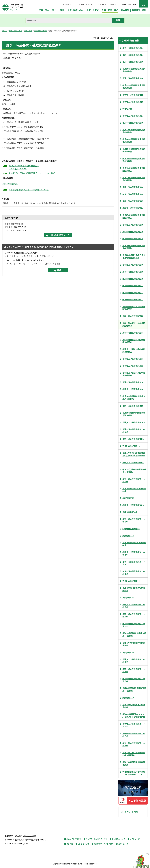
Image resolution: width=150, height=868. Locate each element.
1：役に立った (13, 256)
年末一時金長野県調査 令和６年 (134, 680)
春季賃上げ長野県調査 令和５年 (134, 606)
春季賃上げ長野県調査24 (133, 208)
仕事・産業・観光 (16, 31)
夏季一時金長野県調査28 (133, 232)
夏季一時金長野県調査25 (133, 201)
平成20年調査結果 (10, 184)
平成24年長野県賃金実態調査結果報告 (134, 160)
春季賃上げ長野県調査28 (133, 225)
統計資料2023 (128, 653)
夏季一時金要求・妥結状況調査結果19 (134, 341)
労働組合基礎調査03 (131, 529)
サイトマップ (135, 839)
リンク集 (70, 844)
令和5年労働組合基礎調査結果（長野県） (134, 635)
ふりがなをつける (85, 4)
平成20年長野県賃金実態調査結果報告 (134, 141)
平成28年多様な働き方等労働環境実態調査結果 (134, 256)
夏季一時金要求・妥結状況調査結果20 (134, 308)
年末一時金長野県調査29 (133, 279)
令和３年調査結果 (130, 512)
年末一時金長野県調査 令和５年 (134, 625)
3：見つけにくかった (51, 264)
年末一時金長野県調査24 (133, 194)
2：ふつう (28, 256)
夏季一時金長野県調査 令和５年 (134, 615)
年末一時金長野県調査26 (133, 62)
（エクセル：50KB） (33, 173)
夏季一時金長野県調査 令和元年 (134, 431)
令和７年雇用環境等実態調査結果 (134, 764)
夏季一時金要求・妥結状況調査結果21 (134, 324)
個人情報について (118, 839)
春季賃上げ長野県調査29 (133, 265)
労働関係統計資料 (41, 31)
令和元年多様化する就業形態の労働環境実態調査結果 (134, 454)
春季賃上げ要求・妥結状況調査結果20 (134, 351)
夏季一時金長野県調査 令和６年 (134, 670)
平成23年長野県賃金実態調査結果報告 (134, 150)
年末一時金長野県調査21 (133, 300)
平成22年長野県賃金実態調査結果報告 (134, 179)
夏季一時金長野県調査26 (133, 78)
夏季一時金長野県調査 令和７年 (134, 735)
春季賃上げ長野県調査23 (133, 359)
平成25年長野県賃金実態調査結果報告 (134, 87)
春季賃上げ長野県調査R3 (133, 505)
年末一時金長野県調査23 (133, 293)
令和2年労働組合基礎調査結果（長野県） (134, 471)
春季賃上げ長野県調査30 (133, 389)
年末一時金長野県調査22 (133, 286)
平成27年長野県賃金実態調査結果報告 (134, 217)
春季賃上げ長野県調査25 (133, 95)
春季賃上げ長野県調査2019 (134, 423)
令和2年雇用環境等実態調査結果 (134, 490)
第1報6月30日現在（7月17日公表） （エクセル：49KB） (24, 167)
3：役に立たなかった (46, 256)
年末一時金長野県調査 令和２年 (134, 480)
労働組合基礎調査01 (131, 446)
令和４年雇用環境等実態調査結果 (134, 589)
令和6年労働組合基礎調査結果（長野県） (134, 689)
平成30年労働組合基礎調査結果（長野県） (134, 398)
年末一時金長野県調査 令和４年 (134, 573)
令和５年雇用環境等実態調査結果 (134, 644)
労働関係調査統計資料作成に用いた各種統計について (134, 773)
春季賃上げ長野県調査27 (133, 116)
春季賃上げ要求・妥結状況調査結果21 (134, 374)
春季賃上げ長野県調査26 (133, 102)
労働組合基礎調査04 (131, 581)
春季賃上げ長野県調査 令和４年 (134, 554)
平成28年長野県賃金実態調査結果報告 (134, 247)
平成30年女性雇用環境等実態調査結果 (134, 414)
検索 (143, 5)
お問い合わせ (123, 844)
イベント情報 (131, 812)
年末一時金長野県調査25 (133, 123)
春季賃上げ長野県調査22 (133, 366)
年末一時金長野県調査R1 (133, 439)
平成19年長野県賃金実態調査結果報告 (134, 169)
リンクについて (83, 844)
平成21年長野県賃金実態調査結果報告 (134, 131)
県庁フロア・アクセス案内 (104, 844)
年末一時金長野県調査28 (133, 239)
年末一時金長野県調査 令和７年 (134, 744)
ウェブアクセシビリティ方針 (96, 839)
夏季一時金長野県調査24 (133, 187)
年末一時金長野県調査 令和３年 (134, 520)
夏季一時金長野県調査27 (133, 48)
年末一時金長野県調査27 (133, 55)
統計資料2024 (128, 698)
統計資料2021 (128, 536)
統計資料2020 (128, 498)
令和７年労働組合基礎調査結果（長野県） (134, 754)
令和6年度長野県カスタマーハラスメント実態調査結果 (134, 716)
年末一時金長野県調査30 (133, 406)
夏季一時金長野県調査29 (133, 272)
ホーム (5, 31)
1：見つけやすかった (16, 264)
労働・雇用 (28, 31)
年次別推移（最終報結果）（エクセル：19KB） (29, 190)
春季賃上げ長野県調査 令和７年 (134, 725)
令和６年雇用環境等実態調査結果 (134, 706)
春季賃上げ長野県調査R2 (133, 463)
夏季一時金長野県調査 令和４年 (134, 563)
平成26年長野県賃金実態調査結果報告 (134, 70)
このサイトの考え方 (74, 839)
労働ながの (127, 109)
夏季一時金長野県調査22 (133, 316)
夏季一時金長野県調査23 (133, 333)
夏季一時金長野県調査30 (133, 382)
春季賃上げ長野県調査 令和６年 (134, 661)
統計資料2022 (128, 598)
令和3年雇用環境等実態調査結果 (134, 544)
